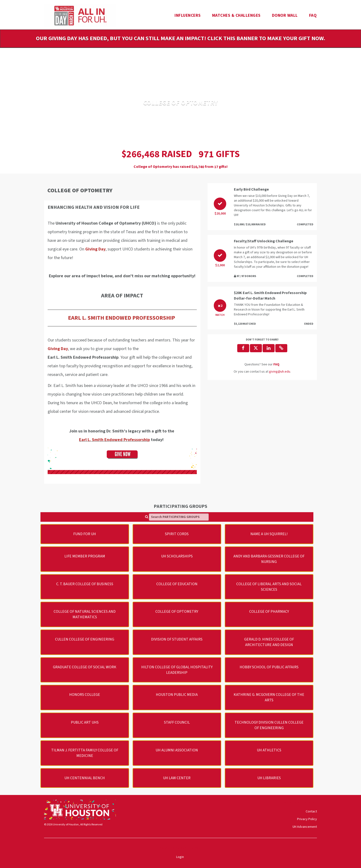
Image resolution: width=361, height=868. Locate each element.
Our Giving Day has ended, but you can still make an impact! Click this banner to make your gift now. (180, 39)
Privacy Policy (307, 819)
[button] (281, 348)
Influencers (188, 15)
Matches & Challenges (236, 15)
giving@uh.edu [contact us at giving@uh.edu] (280, 372)
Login (180, 857)
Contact (311, 811)
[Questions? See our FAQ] (276, 364)
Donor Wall (285, 15)
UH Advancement (305, 827)
